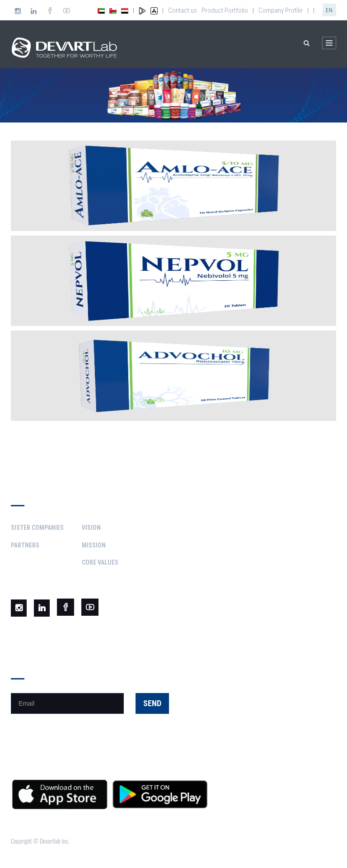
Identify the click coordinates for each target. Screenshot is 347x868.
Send (152, 703)
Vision (91, 528)
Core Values (100, 562)
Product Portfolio (225, 10)
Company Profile (281, 10)
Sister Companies (37, 528)
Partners (25, 545)
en (329, 10)
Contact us (183, 10)
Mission (94, 545)
